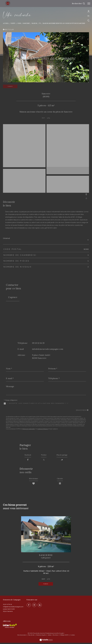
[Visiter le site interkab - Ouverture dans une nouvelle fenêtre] (10, 627)
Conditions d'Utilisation (43, 429)
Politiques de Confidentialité (29, 429)
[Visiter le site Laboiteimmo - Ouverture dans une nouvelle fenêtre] (46, 640)
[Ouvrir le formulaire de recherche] (78, 4)
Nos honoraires (22, 636)
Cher (19, 23)
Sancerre (26, 23)
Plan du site (31, 636)
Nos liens (56, 636)
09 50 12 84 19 (38, 343)
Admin (50, 636)
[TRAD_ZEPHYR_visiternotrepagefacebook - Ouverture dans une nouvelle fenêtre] (28, 606)
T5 (40, 23)
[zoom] (24, 126)
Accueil (6, 23)
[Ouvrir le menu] (89, 4)
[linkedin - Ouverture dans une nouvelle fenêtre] (39, 606)
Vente (13, 23)
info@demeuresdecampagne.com (48, 349)
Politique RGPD (64, 636)
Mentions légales (41, 636)
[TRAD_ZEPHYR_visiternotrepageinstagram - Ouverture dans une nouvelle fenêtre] (34, 606)
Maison (34, 23)
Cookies (73, 636)
